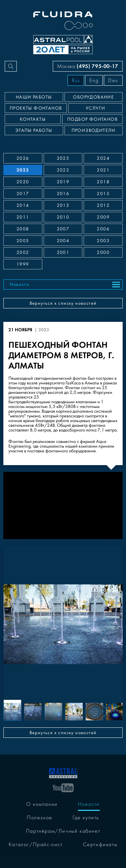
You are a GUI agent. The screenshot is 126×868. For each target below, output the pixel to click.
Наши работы (34, 97)
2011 (23, 217)
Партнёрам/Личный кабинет (63, 831)
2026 (23, 158)
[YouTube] (63, 787)
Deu (113, 80)
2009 (103, 217)
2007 (63, 229)
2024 (103, 158)
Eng (94, 80)
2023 (23, 170)
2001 (63, 253)
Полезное (40, 818)
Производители (94, 130)
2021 (103, 170)
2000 (103, 253)
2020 (23, 182)
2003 (103, 241)
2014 (23, 205)
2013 (63, 205)
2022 (63, 170)
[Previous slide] (24, 624)
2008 (23, 229)
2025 (63, 158)
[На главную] (63, 772)
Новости (20, 285)
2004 (63, 241)
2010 (63, 217)
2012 (103, 205)
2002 (23, 253)
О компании (42, 804)
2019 (63, 182)
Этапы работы (34, 130)
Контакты (33, 119)
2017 (23, 194)
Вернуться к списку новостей (63, 303)
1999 (23, 264)
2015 (103, 194)
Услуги (95, 108)
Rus (76, 80)
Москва (88, 66)
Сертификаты (100, 844)
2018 (103, 182)
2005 (23, 241)
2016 (63, 194)
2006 (103, 229)
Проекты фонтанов (36, 108)
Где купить (86, 818)
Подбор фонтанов (92, 119)
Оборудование (93, 97)
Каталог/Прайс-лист (36, 844)
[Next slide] (102, 624)
